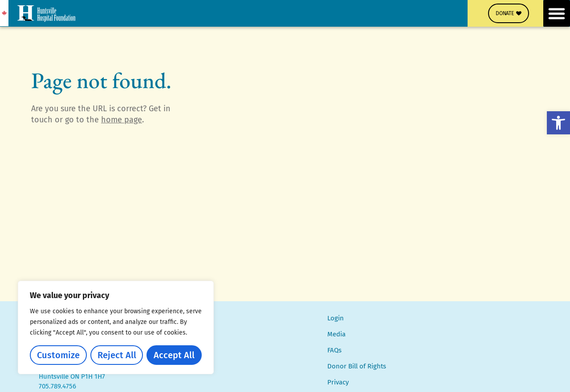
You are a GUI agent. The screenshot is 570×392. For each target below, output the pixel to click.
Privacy (338, 382)
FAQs (334, 350)
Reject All (117, 355)
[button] (558, 123)
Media (336, 334)
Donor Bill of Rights (357, 366)
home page (122, 120)
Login (336, 318)
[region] (116, 327)
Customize (58, 355)
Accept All (174, 355)
